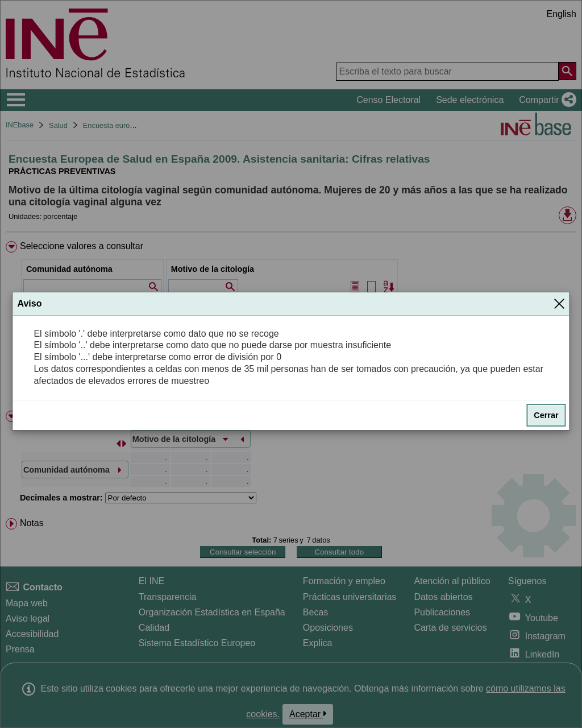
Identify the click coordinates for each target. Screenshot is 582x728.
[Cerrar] (559, 304)
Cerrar (546, 415)
